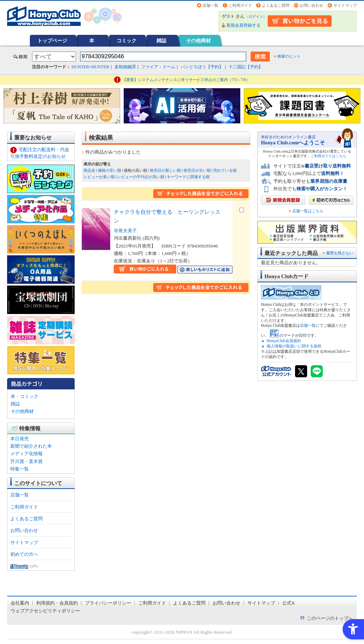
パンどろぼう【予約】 (202, 67)
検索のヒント (289, 56)
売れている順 (225, 170)
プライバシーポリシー (108, 603)
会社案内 (20, 603)
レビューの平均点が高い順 (141, 177)
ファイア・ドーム (158, 67)
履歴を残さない (340, 253)
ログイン (256, 17)
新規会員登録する (243, 25)
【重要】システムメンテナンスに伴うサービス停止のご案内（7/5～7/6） (186, 80)
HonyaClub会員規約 (284, 341)
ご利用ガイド (240, 5)
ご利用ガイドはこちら (328, 156)
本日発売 (20, 439)
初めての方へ (24, 554)
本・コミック (25, 396)
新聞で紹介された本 (31, 446)
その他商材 (198, 41)
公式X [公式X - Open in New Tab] (289, 603)
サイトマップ (345, 5)
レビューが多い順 (99, 177)
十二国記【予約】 (246, 67)
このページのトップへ (330, 618)
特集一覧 (20, 469)
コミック (127, 41)
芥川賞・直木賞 (26, 461)
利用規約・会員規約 (57, 603)
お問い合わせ (311, 5)
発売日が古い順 (197, 170)
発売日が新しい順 (165, 170)
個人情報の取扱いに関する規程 (294, 346)
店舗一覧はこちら (308, 211)
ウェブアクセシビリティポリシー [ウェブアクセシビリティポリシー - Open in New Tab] (45, 611)
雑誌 (161, 41)
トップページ (52, 41)
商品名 (89, 170)
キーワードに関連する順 (188, 177)
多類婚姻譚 (125, 67)
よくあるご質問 (276, 5)
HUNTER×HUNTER (90, 67)
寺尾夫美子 (125, 231)
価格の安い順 (109, 170)
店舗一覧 (210, 5)
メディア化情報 (26, 454)
